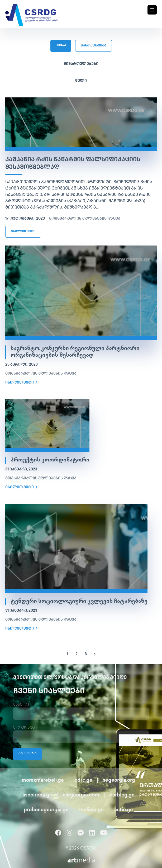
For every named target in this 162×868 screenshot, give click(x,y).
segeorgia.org (119, 780)
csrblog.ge (122, 795)
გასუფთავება (94, 46)
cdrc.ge (83, 780)
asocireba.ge (37, 795)
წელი (81, 81)
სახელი (21, 705)
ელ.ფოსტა (24, 728)
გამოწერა (27, 754)
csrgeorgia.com (81, 795)
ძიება (61, 46)
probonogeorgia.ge (46, 810)
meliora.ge (91, 810)
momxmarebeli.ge (43, 780)
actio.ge (124, 810)
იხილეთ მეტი (23, 232)
